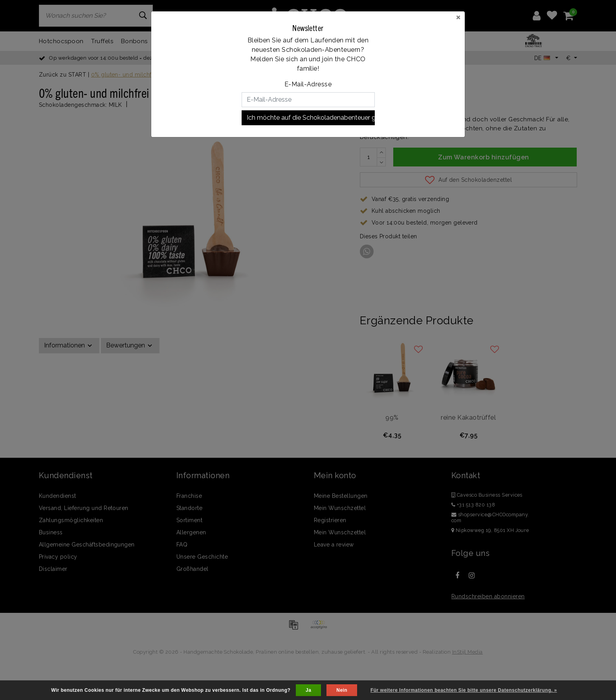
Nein (342, 690)
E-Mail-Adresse (308, 84)
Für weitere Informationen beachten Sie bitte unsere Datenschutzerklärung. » (464, 690)
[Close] (458, 17)
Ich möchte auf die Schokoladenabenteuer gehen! (311, 118)
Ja (308, 690)
